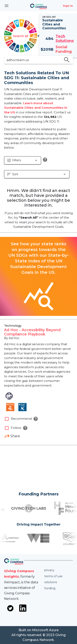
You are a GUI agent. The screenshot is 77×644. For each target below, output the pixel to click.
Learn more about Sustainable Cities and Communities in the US (36, 108)
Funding (50, 588)
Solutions (51, 582)
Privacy (49, 570)
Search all (21, 36)
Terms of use (53, 576)
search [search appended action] (67, 60)
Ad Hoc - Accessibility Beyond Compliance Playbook (32, 332)
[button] (23, 160)
